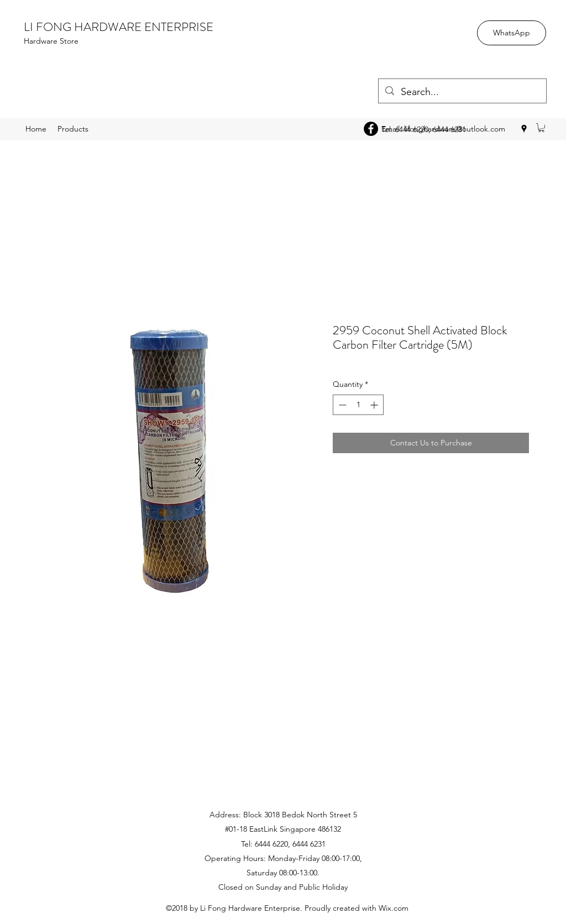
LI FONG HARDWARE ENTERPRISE (119, 27)
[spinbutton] (358, 405)
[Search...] (462, 92)
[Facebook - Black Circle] (371, 129)
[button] (541, 128)
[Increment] (375, 405)
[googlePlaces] (524, 129)
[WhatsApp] (512, 33)
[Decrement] (341, 405)
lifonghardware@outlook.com (455, 129)
